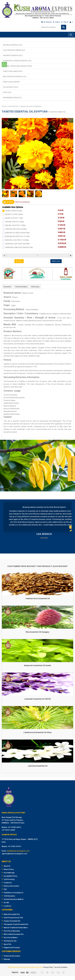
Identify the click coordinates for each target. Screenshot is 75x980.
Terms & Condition (61, 967)
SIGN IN (56, 22)
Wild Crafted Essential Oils (15, 77)
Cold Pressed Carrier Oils (14, 50)
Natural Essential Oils (13, 45)
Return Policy (8, 869)
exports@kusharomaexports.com (14, 854)
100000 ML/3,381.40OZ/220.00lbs (17, 244)
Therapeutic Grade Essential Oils (17, 61)
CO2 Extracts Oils (11, 87)
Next (69, 527)
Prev (6, 527)
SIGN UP (65, 22)
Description (7, 287)
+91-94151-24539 (8, 830)
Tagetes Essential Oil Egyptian (31, 106)
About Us (6, 866)
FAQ (4, 889)
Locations (6, 906)
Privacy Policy (48, 967)
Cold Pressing (8, 879)
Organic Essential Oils (13, 55)
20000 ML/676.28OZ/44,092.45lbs (17, 233)
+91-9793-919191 (14, 846)
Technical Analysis (21, 287)
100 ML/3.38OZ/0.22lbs (14, 211)
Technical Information (11, 956)
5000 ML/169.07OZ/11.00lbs (15, 225)
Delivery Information (10, 886)
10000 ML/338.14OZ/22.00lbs (16, 229)
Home (4, 106)
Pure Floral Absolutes (13, 71)
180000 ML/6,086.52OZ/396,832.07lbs (19, 247)
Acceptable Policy (9, 876)
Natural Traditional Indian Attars (17, 66)
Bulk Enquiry (35, 287)
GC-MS (5, 903)
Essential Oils (13, 106)
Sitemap (6, 959)
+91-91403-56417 (14, 827)
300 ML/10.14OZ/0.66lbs (14, 214)
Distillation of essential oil (12, 893)
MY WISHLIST (47, 22)
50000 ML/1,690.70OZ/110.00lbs (17, 240)
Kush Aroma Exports (21, 967)
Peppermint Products (12, 98)
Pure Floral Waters (11, 82)
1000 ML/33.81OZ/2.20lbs (14, 222)
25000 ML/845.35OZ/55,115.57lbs (17, 236)
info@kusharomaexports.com (18, 851)
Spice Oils (7, 92)
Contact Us (7, 883)
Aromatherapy (8, 873)
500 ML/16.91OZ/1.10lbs (14, 218)
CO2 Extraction (8, 896)
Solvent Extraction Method (13, 899)
